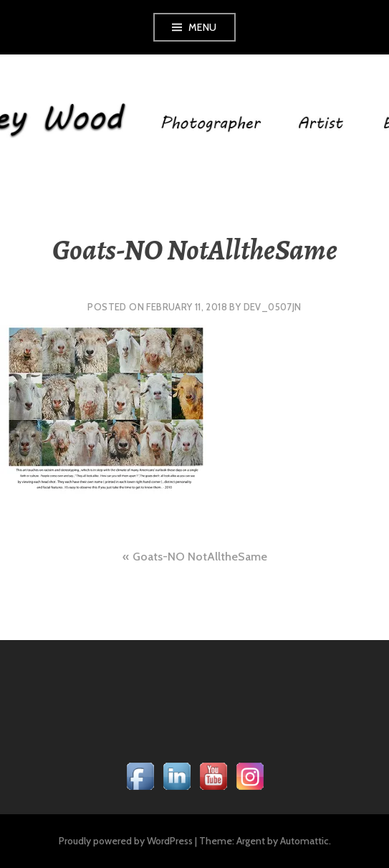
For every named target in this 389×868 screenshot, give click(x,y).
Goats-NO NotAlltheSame (200, 557)
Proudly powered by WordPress (126, 841)
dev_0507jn (273, 307)
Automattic (304, 841)
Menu (203, 27)
